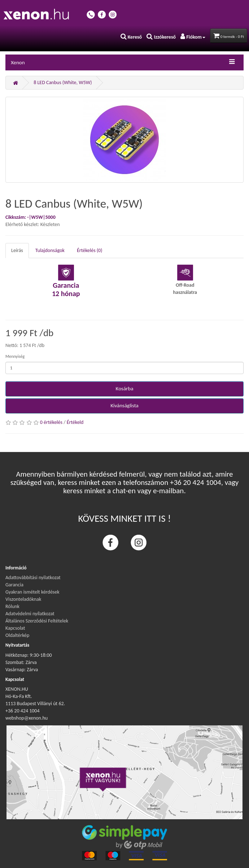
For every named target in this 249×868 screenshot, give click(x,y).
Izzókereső (161, 37)
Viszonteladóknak (23, 599)
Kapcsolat (15, 628)
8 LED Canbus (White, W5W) (63, 83)
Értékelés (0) (90, 250)
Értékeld (75, 422)
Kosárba (125, 389)
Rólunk (12, 606)
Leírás (17, 250)
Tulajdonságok (50, 250)
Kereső (131, 37)
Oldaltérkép (17, 635)
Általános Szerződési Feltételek (37, 621)
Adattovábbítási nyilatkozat (33, 578)
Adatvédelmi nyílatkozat (30, 614)
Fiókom (193, 37)
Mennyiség (15, 356)
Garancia (14, 585)
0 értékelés (51, 422)
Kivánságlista (125, 405)
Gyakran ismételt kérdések (32, 592)
